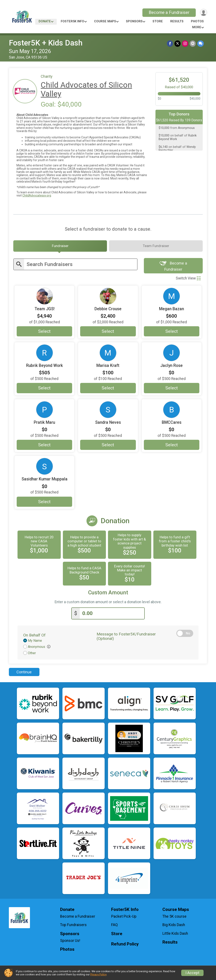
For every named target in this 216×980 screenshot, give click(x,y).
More (197, 27)
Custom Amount (108, 594)
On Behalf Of (34, 636)
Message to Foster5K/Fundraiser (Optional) (126, 638)
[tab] (60, 247)
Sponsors (134, 21)
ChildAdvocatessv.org (37, 195)
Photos (197, 21)
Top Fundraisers (73, 926)
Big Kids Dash (174, 926)
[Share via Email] (193, 44)
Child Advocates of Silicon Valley (86, 89)
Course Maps (105, 21)
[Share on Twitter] (178, 44)
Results (177, 21)
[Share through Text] (200, 44)
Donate (45, 21)
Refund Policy (125, 945)
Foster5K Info (72, 21)
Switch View (188, 280)
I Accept (192, 973)
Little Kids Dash (175, 935)
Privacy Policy (98, 974)
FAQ (114, 926)
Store (158, 21)
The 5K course (174, 918)
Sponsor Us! (70, 942)
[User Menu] (203, 13)
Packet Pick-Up (124, 918)
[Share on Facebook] (171, 44)
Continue (24, 673)
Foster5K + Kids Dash (46, 43)
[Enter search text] (81, 266)
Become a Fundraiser (168, 12)
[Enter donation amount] (112, 615)
